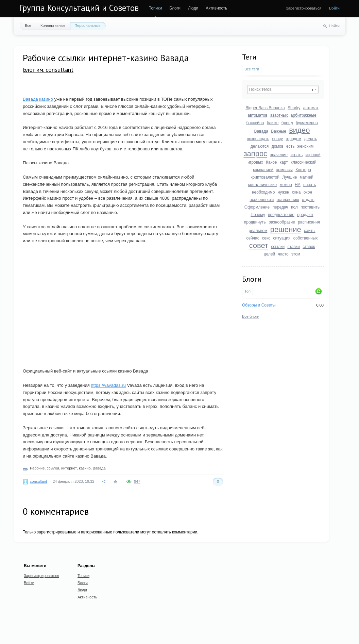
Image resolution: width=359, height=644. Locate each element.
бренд (287, 123)
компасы (285, 170)
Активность (216, 8)
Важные (279, 131)
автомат (311, 108)
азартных (279, 115)
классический (303, 162)
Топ (247, 291)
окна (296, 192)
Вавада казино (38, 99)
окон (308, 192)
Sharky (294, 108)
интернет (69, 468)
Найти (334, 26)
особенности (262, 200)
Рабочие (37, 468)
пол (294, 207)
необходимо (263, 192)
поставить (310, 207)
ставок (309, 247)
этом (296, 254)
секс (266, 238)
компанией (263, 170)
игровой (313, 155)
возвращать (258, 139)
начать (310, 185)
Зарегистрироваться (304, 8)
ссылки (278, 247)
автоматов (257, 115)
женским (306, 146)
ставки (293, 247)
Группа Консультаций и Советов (79, 8)
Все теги (252, 69)
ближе (273, 123)
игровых (255, 162)
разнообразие (282, 222)
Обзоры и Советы (259, 305)
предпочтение (281, 215)
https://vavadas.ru (108, 385)
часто (283, 254)
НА (298, 185)
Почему (258, 215)
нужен (284, 192)
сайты (310, 231)
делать (311, 139)
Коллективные (53, 26)
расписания (309, 222)
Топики (155, 8)
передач (280, 207)
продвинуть (255, 222)
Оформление (257, 207)
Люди (193, 8)
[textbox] (283, 89)
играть (296, 155)
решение (286, 229)
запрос (255, 154)
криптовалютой (265, 177)
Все (28, 26)
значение (279, 155)
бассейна (255, 123)
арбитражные (304, 115)
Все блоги (251, 316)
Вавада (261, 131)
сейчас (253, 238)
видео (299, 130)
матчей (307, 177)
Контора (303, 170)
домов (278, 146)
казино (85, 468)
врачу (277, 139)
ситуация (282, 238)
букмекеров (307, 123)
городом (293, 139)
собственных (306, 238)
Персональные (87, 26)
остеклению (288, 200)
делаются (260, 146)
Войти (334, 8)
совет (259, 245)
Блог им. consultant (48, 70)
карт (284, 162)
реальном (258, 231)
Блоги (175, 8)
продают (305, 215)
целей (269, 254)
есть (290, 146)
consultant (38, 481)
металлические (262, 185)
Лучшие (289, 177)
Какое (271, 162)
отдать (308, 200)
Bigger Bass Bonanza (265, 108)
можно (286, 185)
